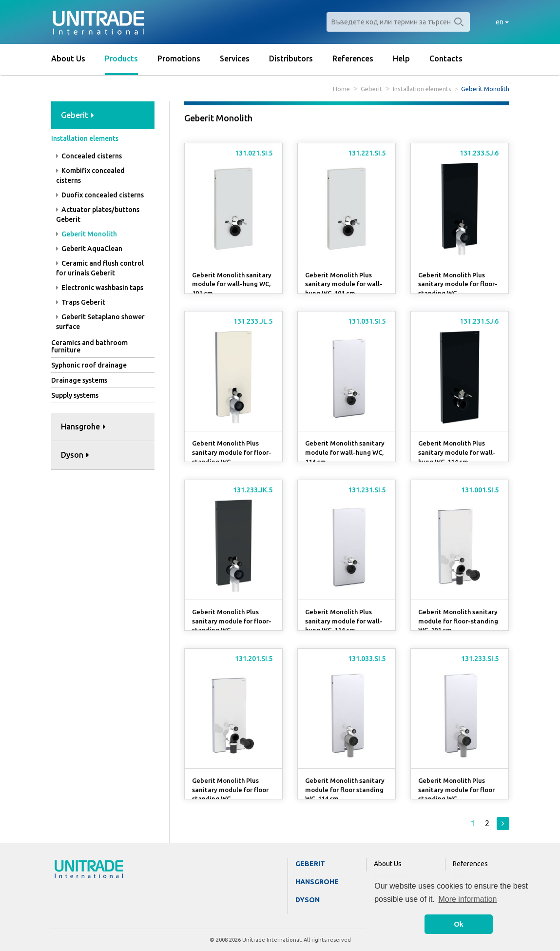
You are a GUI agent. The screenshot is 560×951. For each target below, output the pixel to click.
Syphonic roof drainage (89, 365)
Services (235, 58)
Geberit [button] (77, 115)
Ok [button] (458, 924)
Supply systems (75, 395)
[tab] (103, 116)
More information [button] (467, 899)
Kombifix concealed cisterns (90, 175)
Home (341, 89)
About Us (68, 58)
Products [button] (121, 58)
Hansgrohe (317, 882)
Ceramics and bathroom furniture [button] (89, 346)
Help (401, 58)
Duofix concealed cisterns (100, 195)
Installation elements (422, 89)
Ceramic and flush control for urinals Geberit (100, 268)
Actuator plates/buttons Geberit (98, 214)
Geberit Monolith (87, 234)
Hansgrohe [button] (83, 427)
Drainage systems (79, 380)
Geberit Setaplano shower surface (100, 322)
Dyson (308, 900)
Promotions (179, 58)
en (502, 22)
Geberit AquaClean (89, 249)
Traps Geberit (81, 302)
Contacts (446, 58)
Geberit (371, 89)
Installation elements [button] (85, 138)
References (353, 58)
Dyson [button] (75, 455)
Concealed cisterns (89, 156)
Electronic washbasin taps (100, 288)
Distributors (291, 58)
